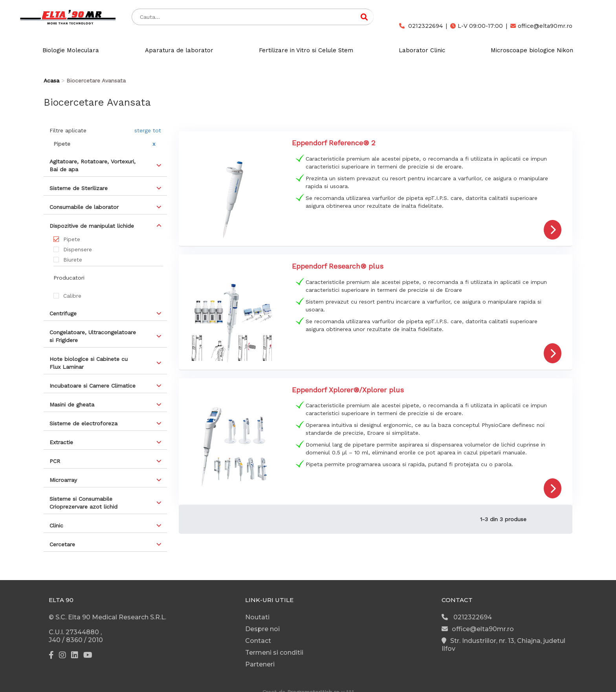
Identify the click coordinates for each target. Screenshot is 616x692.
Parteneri (260, 664)
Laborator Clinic (422, 50)
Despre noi (262, 629)
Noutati (257, 617)
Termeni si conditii (274, 653)
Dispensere (78, 249)
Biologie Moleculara (71, 50)
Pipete (72, 239)
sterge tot (148, 130)
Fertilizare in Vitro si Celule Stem (306, 50)
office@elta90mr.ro (541, 26)
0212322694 (421, 26)
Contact (258, 641)
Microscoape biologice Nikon (532, 50)
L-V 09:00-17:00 (477, 26)
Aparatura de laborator (179, 50)
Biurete (73, 260)
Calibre (72, 296)
